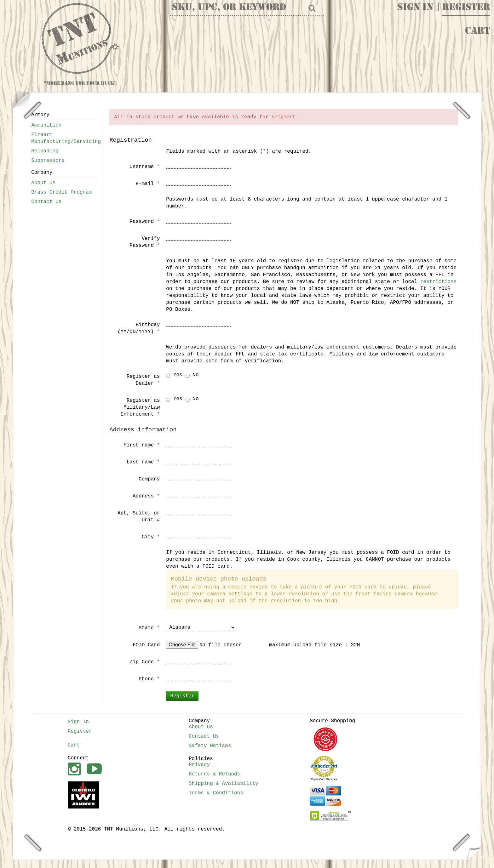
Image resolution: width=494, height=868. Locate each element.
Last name (143, 462)
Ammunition (46, 125)
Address (146, 496)
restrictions (438, 282)
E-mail (148, 184)
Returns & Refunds (214, 774)
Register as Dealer (143, 380)
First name (142, 445)
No (192, 375)
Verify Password (145, 242)
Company (149, 479)
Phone (149, 679)
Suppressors (48, 161)
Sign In (415, 8)
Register (466, 8)
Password (145, 222)
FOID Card (146, 645)
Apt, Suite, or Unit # (139, 517)
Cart (478, 31)
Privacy (199, 765)
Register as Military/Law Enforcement (140, 407)
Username (145, 167)
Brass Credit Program (61, 192)
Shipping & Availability (224, 784)
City (151, 537)
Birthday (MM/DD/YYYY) (139, 328)
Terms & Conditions (216, 793)
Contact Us (46, 202)
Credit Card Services (324, 779)
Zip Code (145, 662)
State (149, 628)
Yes (174, 375)
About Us (43, 183)
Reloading (45, 151)
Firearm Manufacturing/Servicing (65, 138)
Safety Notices (210, 746)
